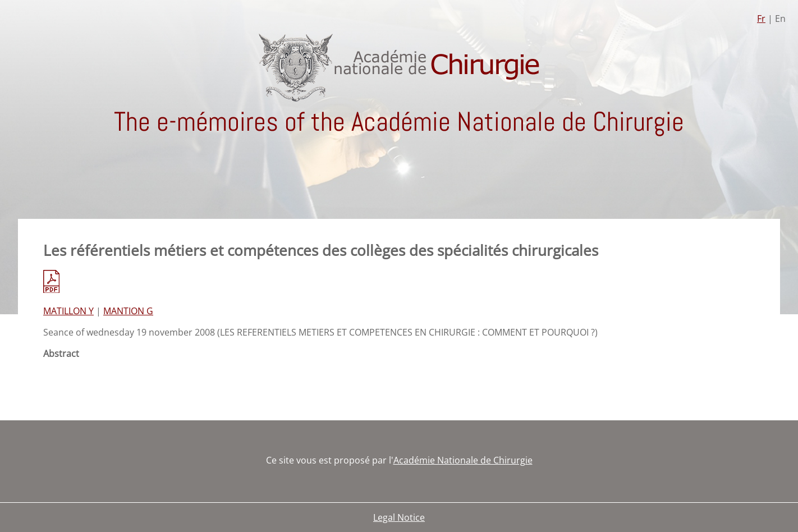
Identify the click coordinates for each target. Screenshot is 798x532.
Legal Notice (399, 517)
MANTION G (128, 311)
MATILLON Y (68, 311)
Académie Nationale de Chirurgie (463, 460)
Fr (761, 19)
